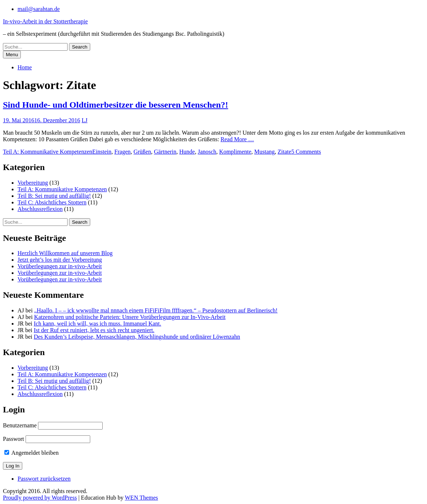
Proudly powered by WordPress (40, 498)
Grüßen (142, 152)
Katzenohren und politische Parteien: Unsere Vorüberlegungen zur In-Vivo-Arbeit (130, 317)
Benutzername (20, 425)
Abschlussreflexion (40, 209)
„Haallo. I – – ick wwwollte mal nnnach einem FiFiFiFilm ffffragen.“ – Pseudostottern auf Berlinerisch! (156, 310)
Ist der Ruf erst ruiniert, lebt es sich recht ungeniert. (94, 330)
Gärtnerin (165, 152)
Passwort (14, 439)
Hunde (187, 152)
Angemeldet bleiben (31, 453)
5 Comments (306, 152)
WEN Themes (142, 498)
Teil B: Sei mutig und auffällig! (54, 196)
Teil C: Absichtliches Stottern (52, 202)
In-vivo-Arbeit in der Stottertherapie (45, 21)
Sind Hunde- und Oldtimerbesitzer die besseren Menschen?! (115, 105)
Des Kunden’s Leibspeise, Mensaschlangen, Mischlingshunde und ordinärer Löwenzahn (137, 337)
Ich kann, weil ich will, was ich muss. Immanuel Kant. (97, 324)
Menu (12, 55)
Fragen (122, 152)
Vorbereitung (33, 183)
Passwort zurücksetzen (44, 479)
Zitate (284, 152)
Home (25, 67)
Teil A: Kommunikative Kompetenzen (48, 152)
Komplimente (235, 152)
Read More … (237, 139)
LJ (85, 120)
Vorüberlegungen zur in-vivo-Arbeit (60, 266)
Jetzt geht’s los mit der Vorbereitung (60, 260)
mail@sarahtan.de (39, 9)
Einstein (102, 152)
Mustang (264, 152)
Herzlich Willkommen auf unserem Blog (65, 253)
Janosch (207, 152)
